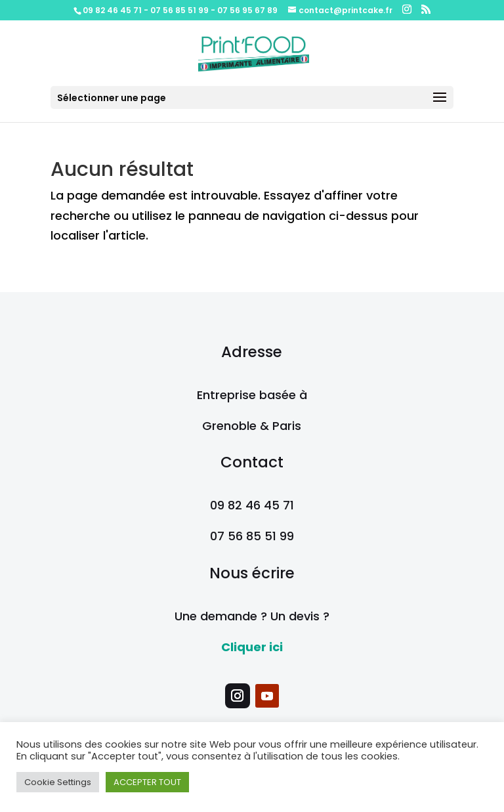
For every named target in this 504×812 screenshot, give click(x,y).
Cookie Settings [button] (58, 782)
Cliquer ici (252, 647)
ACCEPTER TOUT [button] (147, 782)
